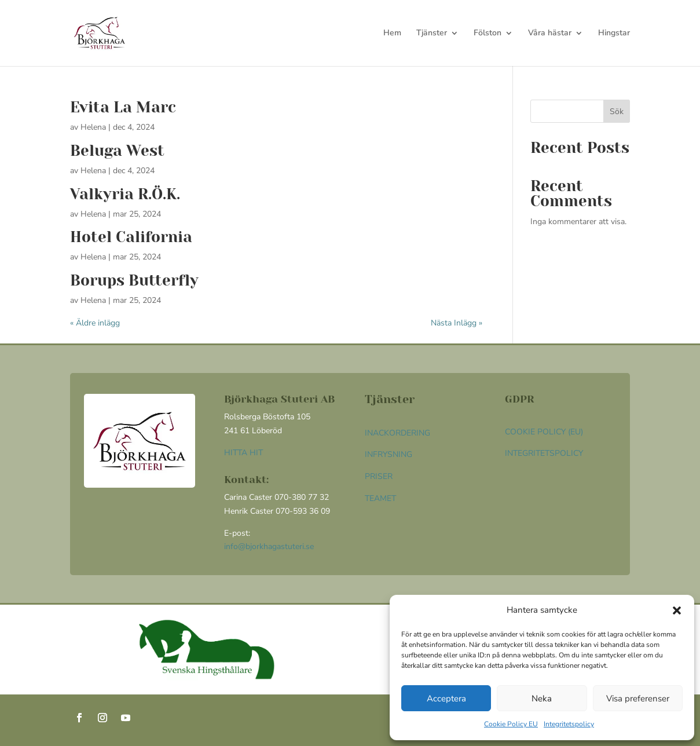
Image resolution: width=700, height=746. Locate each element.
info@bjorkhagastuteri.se (269, 546)
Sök (617, 111)
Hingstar (614, 34)
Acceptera (446, 699)
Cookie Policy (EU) (544, 432)
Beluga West (117, 151)
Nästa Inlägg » (457, 323)
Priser (379, 476)
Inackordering (397, 433)
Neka (542, 699)
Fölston (488, 34)
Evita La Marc (123, 107)
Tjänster (432, 34)
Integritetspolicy (569, 724)
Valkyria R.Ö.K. (125, 194)
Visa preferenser (638, 699)
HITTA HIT (243, 453)
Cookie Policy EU (511, 724)
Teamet (380, 498)
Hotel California (131, 237)
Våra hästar (550, 34)
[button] (677, 610)
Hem (392, 34)
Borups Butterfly (134, 280)
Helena (93, 127)
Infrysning (389, 454)
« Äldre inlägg (95, 323)
